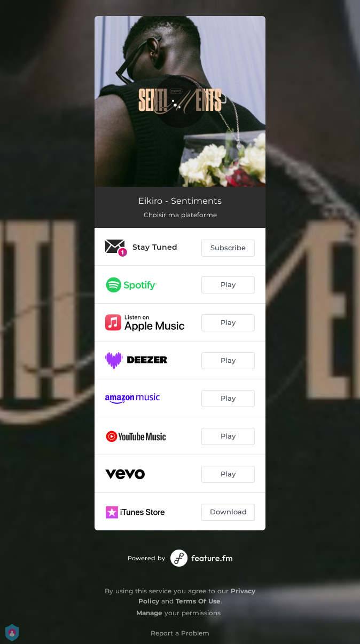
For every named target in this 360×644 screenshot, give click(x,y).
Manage (149, 613)
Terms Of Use (198, 601)
